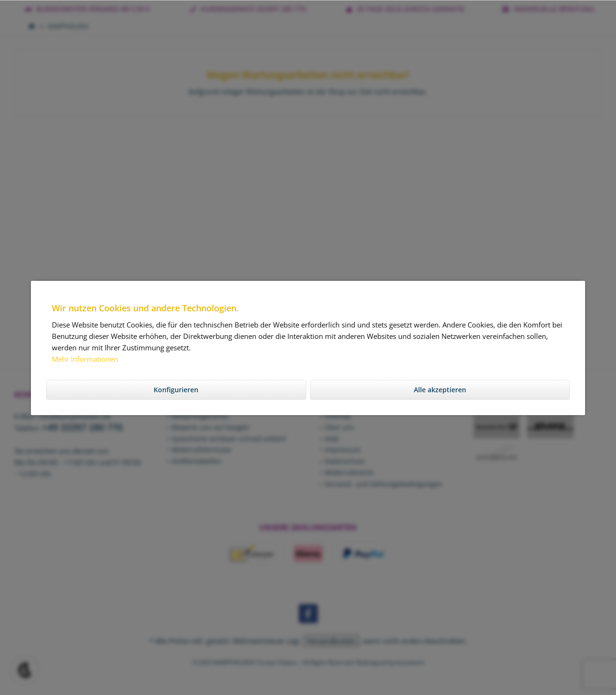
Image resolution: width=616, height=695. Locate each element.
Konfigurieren (176, 390)
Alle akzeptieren (440, 390)
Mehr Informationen (85, 359)
